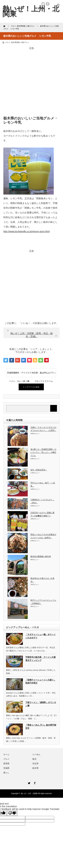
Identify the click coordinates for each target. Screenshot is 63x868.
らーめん (36, 754)
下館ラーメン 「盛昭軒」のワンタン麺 (41, 704)
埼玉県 (35, 764)
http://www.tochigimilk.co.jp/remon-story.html (26, 231)
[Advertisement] (32, 81)
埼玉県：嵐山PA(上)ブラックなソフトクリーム (44, 374)
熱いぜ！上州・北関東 (31, 11)
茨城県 (6, 768)
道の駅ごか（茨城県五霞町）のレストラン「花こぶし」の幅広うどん (43, 452)
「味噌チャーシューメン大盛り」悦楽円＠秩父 (40, 681)
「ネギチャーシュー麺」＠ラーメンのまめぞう (40, 636)
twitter (43, 4)
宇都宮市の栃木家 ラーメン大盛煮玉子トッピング (40, 659)
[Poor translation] (12, 813)
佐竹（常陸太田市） (39, 470)
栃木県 (35, 768)
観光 (34, 759)
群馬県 (6, 764)
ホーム (6, 754)
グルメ (8, 42)
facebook (48, 4)
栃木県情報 (15, 42)
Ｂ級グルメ (25, 42)
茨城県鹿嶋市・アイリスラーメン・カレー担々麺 (19, 374)
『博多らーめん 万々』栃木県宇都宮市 (41, 727)
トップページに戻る (31, 387)
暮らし (6, 773)
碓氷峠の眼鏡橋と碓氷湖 (41, 556)
